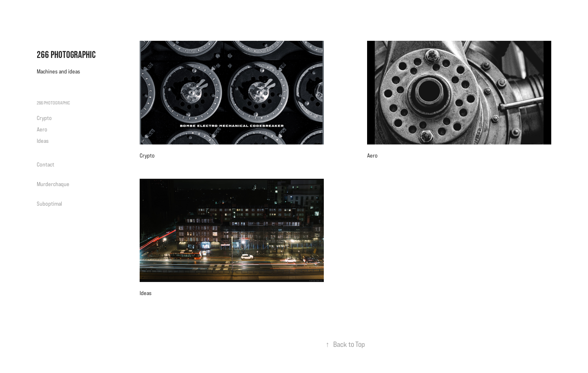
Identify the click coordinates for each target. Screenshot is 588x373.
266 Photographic (66, 54)
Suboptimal (49, 204)
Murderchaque (53, 184)
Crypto (44, 118)
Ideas (43, 141)
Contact (46, 164)
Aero (42, 129)
